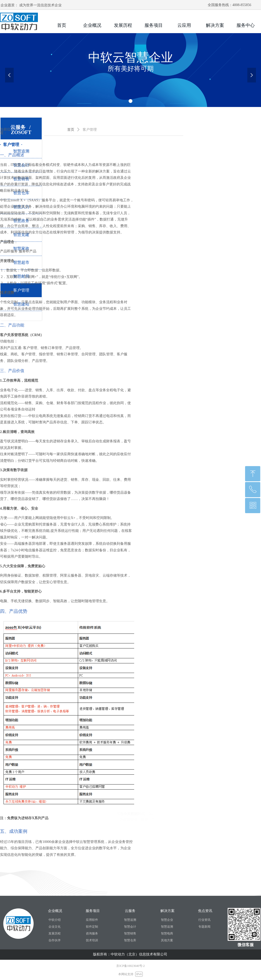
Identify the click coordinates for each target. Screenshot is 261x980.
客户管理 (90, 130)
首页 (71, 130)
